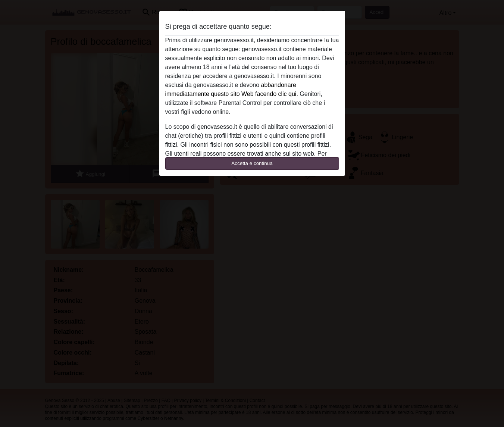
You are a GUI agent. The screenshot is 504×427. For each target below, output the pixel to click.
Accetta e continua (252, 163)
